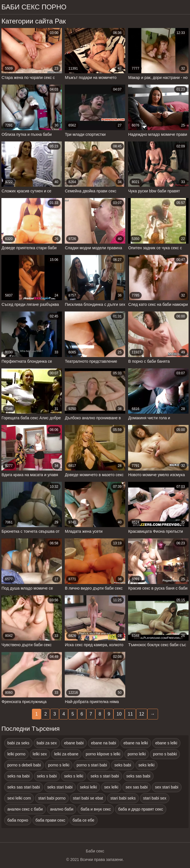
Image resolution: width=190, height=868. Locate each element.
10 (119, 714)
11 (130, 714)
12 (142, 714)
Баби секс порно (34, 7)
